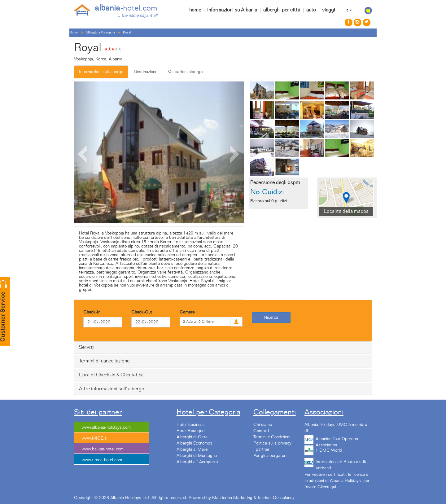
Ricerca (271, 318)
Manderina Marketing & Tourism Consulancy (253, 498)
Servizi (86, 347)
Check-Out (142, 312)
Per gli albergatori (270, 456)
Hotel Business (191, 425)
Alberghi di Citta (192, 437)
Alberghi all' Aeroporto (197, 462)
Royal (127, 32)
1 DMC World (329, 450)
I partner (261, 449)
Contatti (261, 431)
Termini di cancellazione (104, 361)
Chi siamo (263, 425)
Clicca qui (327, 487)
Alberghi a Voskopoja (100, 32)
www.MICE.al (95, 438)
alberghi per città (282, 10)
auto (311, 10)
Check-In (92, 312)
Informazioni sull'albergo (101, 72)
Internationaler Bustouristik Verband (341, 464)
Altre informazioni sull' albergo (112, 389)
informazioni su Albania (232, 10)
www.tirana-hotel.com (102, 460)
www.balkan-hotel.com (103, 449)
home (195, 10)
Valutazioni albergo (185, 72)
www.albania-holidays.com (106, 427)
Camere (187, 312)
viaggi (329, 10)
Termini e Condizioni (272, 437)
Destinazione (146, 72)
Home (74, 32)
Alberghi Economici (194, 443)
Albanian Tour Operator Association (337, 441)
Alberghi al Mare (192, 449)
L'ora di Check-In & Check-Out (111, 375)
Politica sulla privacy (272, 443)
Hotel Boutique (190, 431)
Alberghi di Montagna (197, 456)
